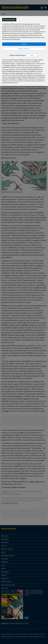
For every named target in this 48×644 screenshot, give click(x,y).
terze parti (5, 69)
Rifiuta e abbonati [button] (24, 49)
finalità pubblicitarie (39, 75)
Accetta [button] (24, 44)
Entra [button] (32, 55)
